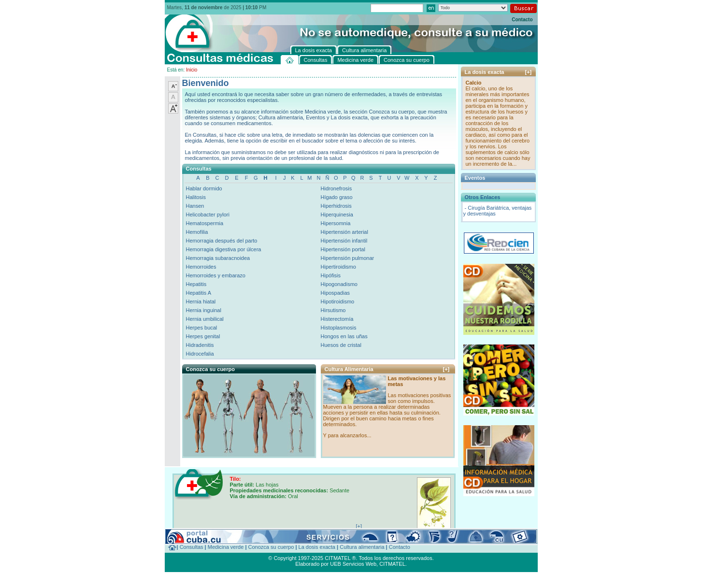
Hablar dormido (204, 188)
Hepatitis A (199, 293)
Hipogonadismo (339, 284)
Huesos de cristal (341, 345)
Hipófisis (331, 275)
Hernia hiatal (201, 301)
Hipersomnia (336, 223)
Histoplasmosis (339, 328)
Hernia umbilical (205, 319)
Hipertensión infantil (344, 241)
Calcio (474, 83)
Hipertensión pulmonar (348, 258)
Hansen (195, 206)
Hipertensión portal (343, 249)
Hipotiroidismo (338, 301)
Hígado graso (337, 197)
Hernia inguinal (204, 310)
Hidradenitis (200, 345)
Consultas (192, 547)
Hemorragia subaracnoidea (218, 258)
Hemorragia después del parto (222, 241)
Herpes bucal (202, 328)
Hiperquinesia (337, 215)
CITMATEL (392, 564)
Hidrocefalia (200, 354)
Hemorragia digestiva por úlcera (224, 249)
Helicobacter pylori (208, 215)
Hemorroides (201, 267)
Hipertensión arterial (344, 232)
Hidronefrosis (337, 188)
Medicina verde (226, 547)
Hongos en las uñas (344, 336)
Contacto (522, 20)
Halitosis (196, 197)
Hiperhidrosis (336, 206)
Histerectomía (337, 319)
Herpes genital (203, 336)
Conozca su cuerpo (271, 547)
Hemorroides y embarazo (216, 275)
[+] (446, 369)
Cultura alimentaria (362, 547)
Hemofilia (197, 232)
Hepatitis (196, 284)
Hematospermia (205, 223)
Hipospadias (336, 293)
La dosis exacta (317, 547)
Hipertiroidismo (338, 267)
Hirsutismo (333, 310)
